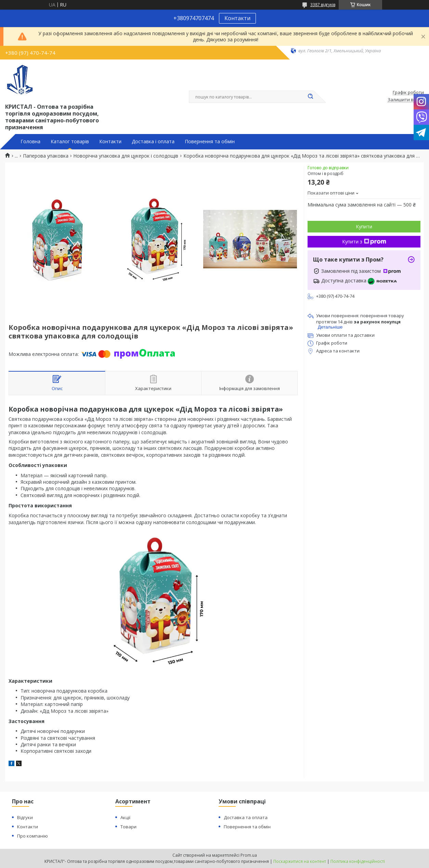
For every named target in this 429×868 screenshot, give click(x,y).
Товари (128, 827)
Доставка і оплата (153, 142)
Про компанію (32, 836)
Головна (30, 142)
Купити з (364, 242)
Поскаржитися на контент (300, 861)
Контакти (237, 18)
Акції (125, 817)
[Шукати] (310, 97)
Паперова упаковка (46, 156)
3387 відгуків (323, 5)
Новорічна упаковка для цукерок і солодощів (126, 156)
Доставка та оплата (246, 817)
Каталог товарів (70, 142)
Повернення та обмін (210, 142)
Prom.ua (249, 855)
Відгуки (25, 817)
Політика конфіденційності (358, 861)
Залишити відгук (406, 100)
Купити (364, 226)
